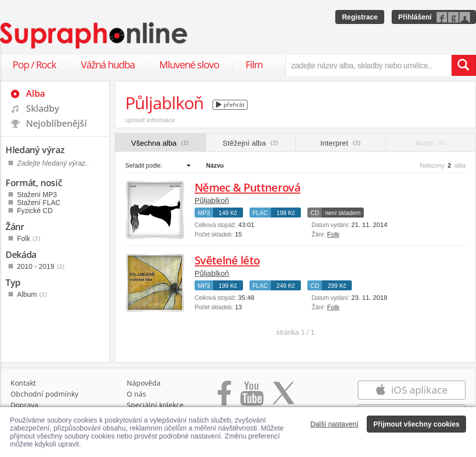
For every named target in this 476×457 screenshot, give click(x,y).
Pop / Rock (34, 65)
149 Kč (228, 213)
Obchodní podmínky (44, 394)
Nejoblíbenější (56, 123)
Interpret (341, 143)
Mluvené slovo (189, 65)
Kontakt (23, 383)
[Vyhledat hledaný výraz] (464, 65)
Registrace (360, 17)
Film (254, 65)
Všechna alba (160, 143)
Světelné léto (227, 260)
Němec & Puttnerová (247, 187)
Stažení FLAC (39, 203)
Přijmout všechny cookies (416, 424)
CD (315, 213)
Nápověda (144, 383)
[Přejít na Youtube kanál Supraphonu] (251, 398)
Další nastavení (335, 424)
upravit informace (150, 120)
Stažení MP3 (37, 195)
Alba (35, 93)
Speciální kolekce (155, 405)
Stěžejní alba (250, 143)
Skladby (43, 108)
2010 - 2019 (41, 266)
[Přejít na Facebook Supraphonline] (224, 398)
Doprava (24, 405)
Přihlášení (415, 17)
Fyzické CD (35, 211)
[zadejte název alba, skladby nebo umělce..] (368, 65)
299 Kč (337, 286)
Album (32, 294)
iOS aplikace (411, 390)
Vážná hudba (108, 65)
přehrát (230, 105)
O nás (136, 394)
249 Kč (286, 286)
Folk (334, 234)
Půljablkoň (212, 200)
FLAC (260, 213)
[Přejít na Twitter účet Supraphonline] (283, 398)
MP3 (204, 213)
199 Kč (286, 213)
